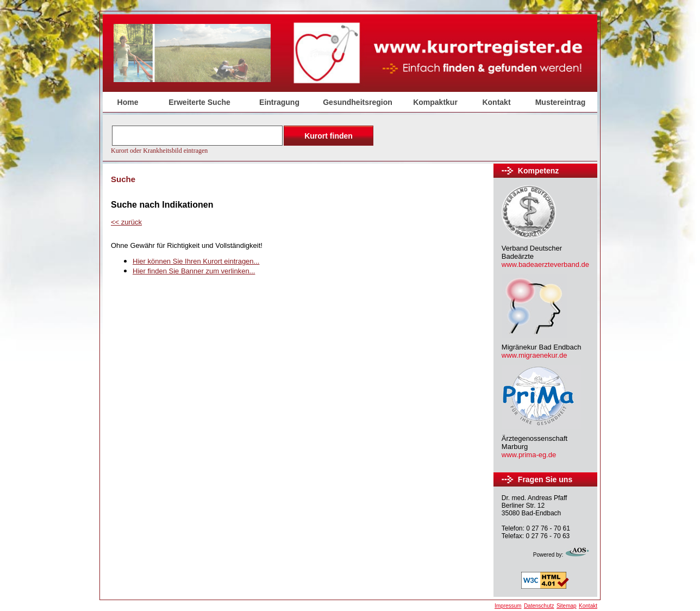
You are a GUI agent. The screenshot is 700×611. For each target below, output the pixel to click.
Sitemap (567, 606)
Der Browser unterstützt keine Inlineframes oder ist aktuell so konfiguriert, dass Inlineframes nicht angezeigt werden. (243, 139)
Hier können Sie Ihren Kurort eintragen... (196, 261)
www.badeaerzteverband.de (545, 264)
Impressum (508, 606)
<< (126, 222)
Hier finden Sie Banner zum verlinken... (194, 271)
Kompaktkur (435, 102)
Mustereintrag (561, 102)
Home (128, 102)
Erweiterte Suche (199, 102)
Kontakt (496, 102)
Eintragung (279, 102)
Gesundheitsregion (358, 102)
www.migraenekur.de (535, 355)
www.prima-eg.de (529, 455)
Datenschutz (539, 606)
